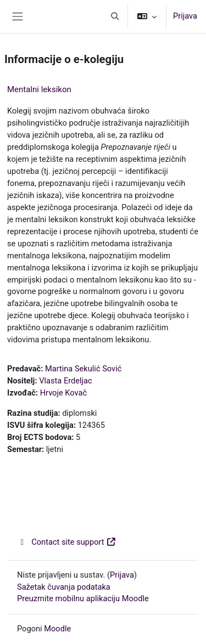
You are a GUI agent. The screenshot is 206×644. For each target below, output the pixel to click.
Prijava (185, 16)
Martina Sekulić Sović (83, 369)
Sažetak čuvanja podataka (64, 587)
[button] (115, 16)
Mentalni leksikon (39, 89)
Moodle (57, 629)
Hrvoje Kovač (63, 393)
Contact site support (67, 542)
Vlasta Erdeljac (65, 381)
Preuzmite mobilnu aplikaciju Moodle (83, 598)
